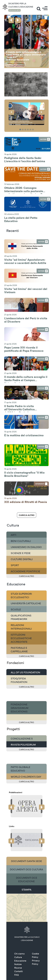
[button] (26, 114)
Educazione (20, 940)
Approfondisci (16, 65)
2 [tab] (23, 130)
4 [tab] (28, 130)
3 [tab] (26, 130)
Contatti (19, 950)
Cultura (18, 936)
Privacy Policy (36, 941)
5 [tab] (31, 130)
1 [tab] (21, 130)
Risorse (18, 947)
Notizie (18, 943)
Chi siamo (19, 933)
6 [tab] (33, 130)
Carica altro (27, 494)
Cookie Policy (35, 935)
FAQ (16, 954)
